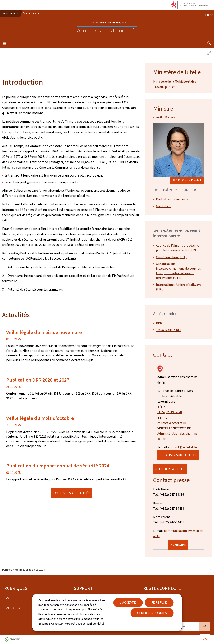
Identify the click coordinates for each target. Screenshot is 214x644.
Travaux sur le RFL (169, 330)
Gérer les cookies (152, 613)
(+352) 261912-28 (170, 412)
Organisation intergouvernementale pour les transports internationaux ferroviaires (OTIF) (178, 271)
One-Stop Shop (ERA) (171, 257)
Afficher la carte (170, 469)
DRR (159, 323)
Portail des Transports (172, 199)
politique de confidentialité (88, 624)
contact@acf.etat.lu (172, 423)
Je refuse (159, 603)
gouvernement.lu (10, 13)
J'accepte (128, 603)
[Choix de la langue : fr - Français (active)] (209, 15)
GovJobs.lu (164, 206)
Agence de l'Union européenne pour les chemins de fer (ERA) (178, 248)
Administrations (31, 13)
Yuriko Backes (166, 117)
